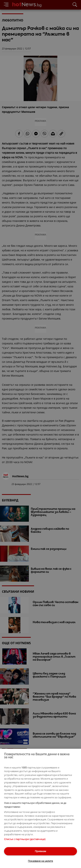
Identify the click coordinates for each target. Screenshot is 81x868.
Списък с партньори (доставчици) (25, 839)
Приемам (40, 851)
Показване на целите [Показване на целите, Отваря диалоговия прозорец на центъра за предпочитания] (40, 861)
